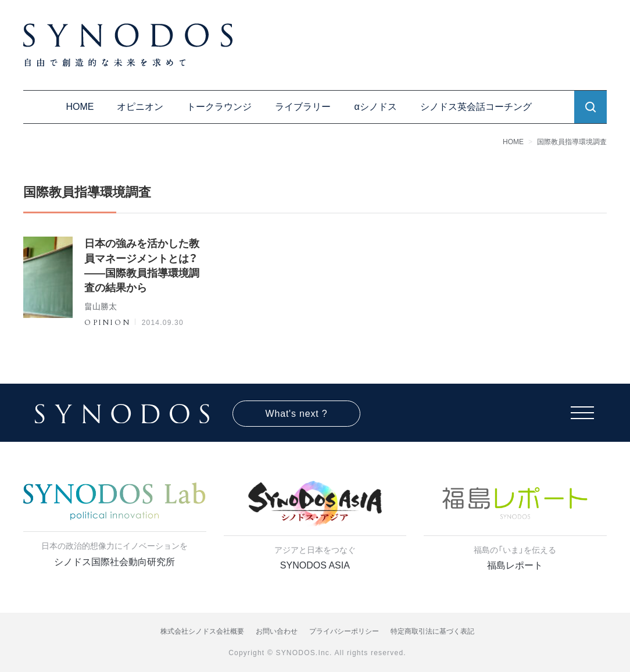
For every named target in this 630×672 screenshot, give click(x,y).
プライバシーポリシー (344, 631)
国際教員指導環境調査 (572, 142)
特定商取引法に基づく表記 (432, 631)
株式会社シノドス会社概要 (202, 631)
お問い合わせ (277, 631)
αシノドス (375, 107)
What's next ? (297, 414)
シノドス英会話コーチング (476, 107)
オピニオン (140, 107)
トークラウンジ (219, 107)
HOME (80, 107)
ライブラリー (303, 107)
